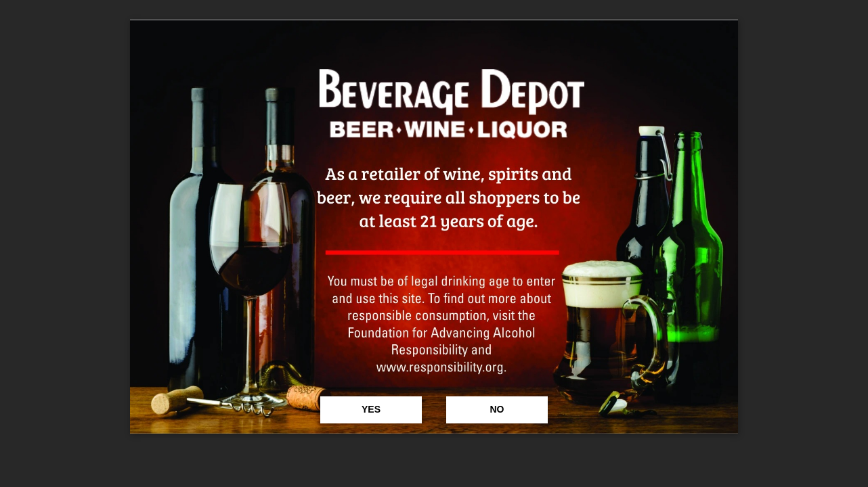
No (497, 409)
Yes (371, 409)
